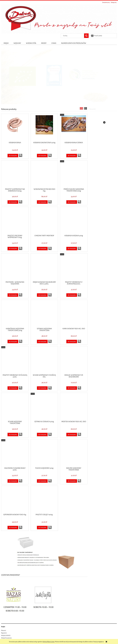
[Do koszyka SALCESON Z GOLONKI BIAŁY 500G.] (13, 481)
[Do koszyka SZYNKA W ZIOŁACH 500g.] (42, 435)
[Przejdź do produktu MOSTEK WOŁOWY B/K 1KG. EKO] (74, 406)
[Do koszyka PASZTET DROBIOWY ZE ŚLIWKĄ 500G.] (13, 388)
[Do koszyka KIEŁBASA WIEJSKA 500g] (72, 249)
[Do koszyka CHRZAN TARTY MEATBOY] (42, 249)
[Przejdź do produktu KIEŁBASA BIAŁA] (15, 128)
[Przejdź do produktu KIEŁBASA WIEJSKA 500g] (74, 220)
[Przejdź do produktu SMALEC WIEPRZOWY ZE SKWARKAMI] (74, 360)
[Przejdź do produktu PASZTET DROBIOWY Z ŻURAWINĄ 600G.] (74, 267)
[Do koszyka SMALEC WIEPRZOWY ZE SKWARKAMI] (72, 388)
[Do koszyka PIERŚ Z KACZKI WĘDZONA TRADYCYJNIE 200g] (72, 202)
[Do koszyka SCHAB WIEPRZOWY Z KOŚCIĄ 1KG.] (42, 388)
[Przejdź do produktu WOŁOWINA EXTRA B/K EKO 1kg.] (44, 174)
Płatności (4, 631)
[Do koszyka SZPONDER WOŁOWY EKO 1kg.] (13, 528)
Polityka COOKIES (6, 636)
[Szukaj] (86, 36)
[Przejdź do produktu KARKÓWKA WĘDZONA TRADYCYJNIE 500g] (15, 313)
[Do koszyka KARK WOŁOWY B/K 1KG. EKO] (72, 341)
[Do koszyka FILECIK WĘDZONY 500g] (42, 481)
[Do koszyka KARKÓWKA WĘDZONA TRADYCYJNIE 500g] (13, 341)
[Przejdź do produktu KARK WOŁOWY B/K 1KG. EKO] (74, 313)
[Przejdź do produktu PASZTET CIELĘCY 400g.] (44, 499)
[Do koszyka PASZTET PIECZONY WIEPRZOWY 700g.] (13, 249)
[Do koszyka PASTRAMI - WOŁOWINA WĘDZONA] (13, 295)
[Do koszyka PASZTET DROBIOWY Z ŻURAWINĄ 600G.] (72, 295)
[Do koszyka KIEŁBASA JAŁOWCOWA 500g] (42, 156)
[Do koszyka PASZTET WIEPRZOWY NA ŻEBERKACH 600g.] (13, 202)
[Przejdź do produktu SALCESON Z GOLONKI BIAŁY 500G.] (15, 453)
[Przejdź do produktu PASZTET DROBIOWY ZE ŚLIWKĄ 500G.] (15, 360)
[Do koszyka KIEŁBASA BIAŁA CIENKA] (72, 156)
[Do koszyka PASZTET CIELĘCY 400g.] (42, 528)
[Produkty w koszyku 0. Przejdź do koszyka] (97, 36)
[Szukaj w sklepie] (73, 36)
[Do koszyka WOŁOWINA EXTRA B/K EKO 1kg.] (42, 202)
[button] (21, 155)
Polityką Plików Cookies (49, 642)
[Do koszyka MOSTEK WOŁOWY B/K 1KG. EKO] (72, 435)
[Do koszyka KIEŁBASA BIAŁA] (13, 156)
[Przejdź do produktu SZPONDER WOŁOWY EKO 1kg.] (15, 499)
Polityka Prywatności (6, 638)
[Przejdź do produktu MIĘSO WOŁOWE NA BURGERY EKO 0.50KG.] (44, 267)
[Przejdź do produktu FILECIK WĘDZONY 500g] (44, 453)
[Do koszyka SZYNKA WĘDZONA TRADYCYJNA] (42, 341)
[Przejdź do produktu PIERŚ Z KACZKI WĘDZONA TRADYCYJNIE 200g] (74, 174)
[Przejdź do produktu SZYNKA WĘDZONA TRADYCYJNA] (44, 313)
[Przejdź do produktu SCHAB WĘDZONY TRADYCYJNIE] (15, 406)
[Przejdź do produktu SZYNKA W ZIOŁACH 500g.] (44, 406)
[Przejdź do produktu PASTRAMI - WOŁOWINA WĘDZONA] (15, 267)
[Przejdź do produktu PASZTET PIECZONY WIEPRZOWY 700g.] (15, 220)
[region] (59, 75)
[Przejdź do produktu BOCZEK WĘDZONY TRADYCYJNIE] (74, 453)
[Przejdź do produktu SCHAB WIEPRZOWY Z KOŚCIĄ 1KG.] (44, 360)
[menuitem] (6, 43)
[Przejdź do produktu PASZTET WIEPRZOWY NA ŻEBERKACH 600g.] (15, 174)
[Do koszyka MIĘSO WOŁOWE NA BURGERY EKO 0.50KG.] (42, 295)
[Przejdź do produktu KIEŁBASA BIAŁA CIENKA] (74, 128)
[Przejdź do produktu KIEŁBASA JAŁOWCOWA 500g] (44, 128)
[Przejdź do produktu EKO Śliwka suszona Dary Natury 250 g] (103, 132)
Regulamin (4, 633)
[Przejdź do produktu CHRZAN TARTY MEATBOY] (44, 220)
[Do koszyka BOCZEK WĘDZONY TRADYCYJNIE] (72, 481)
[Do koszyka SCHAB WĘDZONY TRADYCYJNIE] (13, 435)
